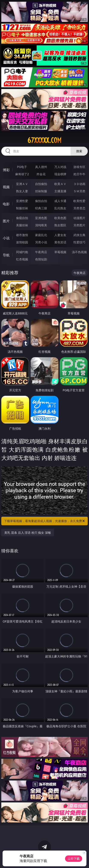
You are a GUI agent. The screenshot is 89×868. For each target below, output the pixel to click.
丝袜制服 (41, 191)
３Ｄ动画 (79, 184)
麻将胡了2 (22, 174)
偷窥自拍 (22, 218)
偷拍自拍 (41, 201)
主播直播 (60, 191)
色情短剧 (41, 259)
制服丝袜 (22, 208)
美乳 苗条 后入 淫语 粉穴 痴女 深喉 (28, 533)
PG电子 (22, 167)
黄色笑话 (60, 242)
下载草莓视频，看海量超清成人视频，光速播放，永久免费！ (45, 521)
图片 (6, 221)
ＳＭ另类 (79, 191)
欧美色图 (60, 218)
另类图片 (79, 225)
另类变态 (79, 208)
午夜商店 (41, 252)
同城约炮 (22, 252)
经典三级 (41, 208)
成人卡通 (60, 201)
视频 (6, 187)
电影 (6, 204)
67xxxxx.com (44, 140)
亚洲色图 (41, 218)
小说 (6, 238)
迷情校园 (22, 242)
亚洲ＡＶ (22, 184)
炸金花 (41, 174)
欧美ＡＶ (60, 184)
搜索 (79, 151)
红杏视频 (22, 259)
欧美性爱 (79, 201)
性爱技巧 (79, 242)
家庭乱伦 (41, 235)
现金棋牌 (60, 174)
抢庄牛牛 (79, 174)
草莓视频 (60, 252)
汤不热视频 (79, 252)
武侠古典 (79, 235)
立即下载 (74, 859)
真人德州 (41, 167)
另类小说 (41, 242)
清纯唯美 (41, 225)
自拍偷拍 (41, 184)
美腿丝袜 (22, 225)
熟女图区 (60, 225)
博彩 (6, 170)
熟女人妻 (22, 191)
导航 (6, 255)
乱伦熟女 (60, 208)
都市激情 (22, 235)
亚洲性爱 (22, 201)
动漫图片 (79, 218)
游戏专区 (79, 167)
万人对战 (60, 167)
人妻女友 (60, 235)
